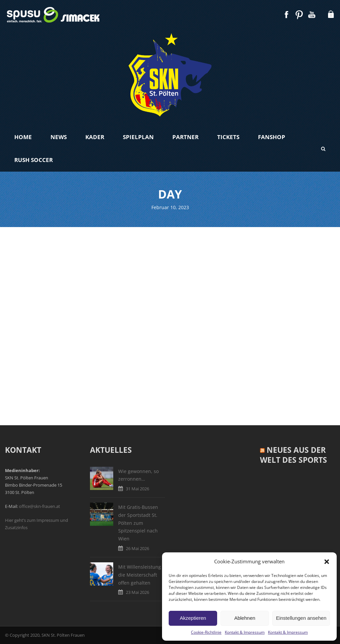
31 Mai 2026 (137, 489)
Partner (185, 137)
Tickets (228, 137)
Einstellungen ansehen (301, 618)
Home (23, 137)
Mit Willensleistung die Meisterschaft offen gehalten (140, 575)
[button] (327, 562)
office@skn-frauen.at (40, 506)
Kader (95, 137)
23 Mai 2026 (137, 592)
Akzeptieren (193, 618)
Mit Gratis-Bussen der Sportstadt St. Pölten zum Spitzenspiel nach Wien (138, 523)
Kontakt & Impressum (245, 632)
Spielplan (138, 137)
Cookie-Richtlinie (206, 632)
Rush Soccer (34, 160)
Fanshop (272, 137)
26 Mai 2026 (137, 548)
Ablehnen (245, 618)
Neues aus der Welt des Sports (294, 455)
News (59, 137)
